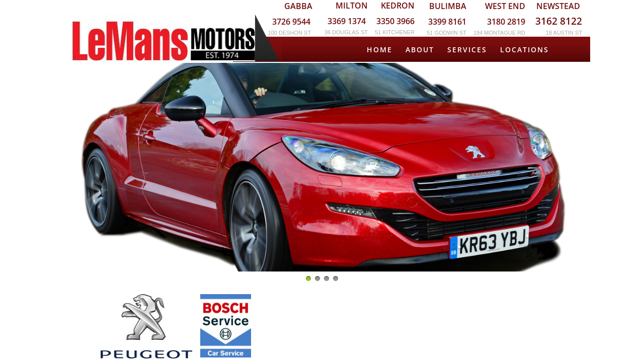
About (420, 50)
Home (380, 50)
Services (467, 50)
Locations (525, 50)
